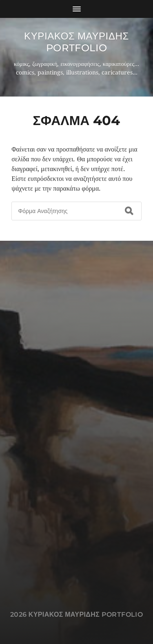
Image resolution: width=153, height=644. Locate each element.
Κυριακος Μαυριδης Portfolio (76, 42)
